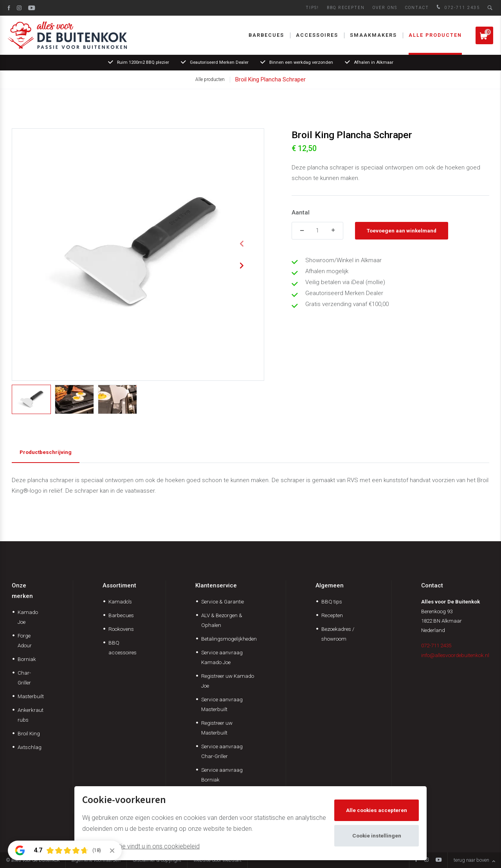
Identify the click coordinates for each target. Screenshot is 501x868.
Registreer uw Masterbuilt (217, 728)
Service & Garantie (223, 601)
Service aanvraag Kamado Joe (222, 657)
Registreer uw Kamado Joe (228, 681)
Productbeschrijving (46, 452)
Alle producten (435, 35)
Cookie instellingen (377, 836)
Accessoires (317, 35)
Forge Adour (25, 640)
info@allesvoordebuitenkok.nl (455, 655)
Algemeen (330, 585)
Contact (417, 8)
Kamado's (120, 601)
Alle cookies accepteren (377, 810)
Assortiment (119, 585)
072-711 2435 (457, 8)
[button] (241, 244)
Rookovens (121, 629)
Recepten (332, 615)
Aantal (301, 212)
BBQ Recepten (346, 8)
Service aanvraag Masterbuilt (222, 704)
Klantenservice (216, 585)
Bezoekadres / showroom (338, 634)
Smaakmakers (373, 35)
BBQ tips (332, 601)
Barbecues (266, 35)
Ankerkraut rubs (31, 715)
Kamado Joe (28, 617)
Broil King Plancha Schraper (270, 79)
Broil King (29, 733)
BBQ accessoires (123, 647)
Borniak (27, 659)
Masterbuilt (31, 696)
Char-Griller (24, 678)
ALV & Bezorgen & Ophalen (222, 620)
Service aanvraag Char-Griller (222, 751)
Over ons (385, 8)
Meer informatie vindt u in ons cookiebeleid (141, 846)
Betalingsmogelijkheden (229, 639)
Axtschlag (30, 747)
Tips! (312, 8)
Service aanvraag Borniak (222, 775)
